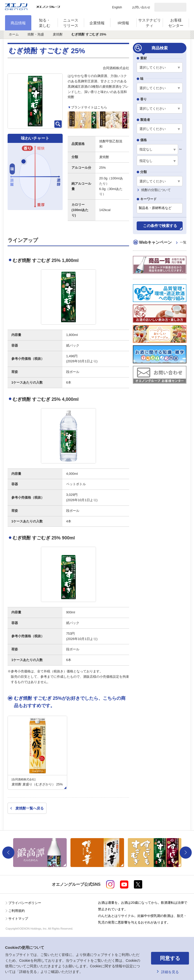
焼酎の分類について (156, 190)
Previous (8, 853)
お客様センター (176, 23)
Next (186, 853)
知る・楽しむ (45, 23)
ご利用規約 (17, 911)
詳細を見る (170, 972)
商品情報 (18, 23)
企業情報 (97, 23)
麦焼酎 (58, 34)
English (117, 7)
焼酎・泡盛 (36, 34)
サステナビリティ (150, 23)
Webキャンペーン (163, 243)
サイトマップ (18, 919)
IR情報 (123, 23)
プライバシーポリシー (25, 903)
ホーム (14, 34)
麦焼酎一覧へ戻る (30, 808)
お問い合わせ (141, 7)
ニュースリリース (71, 23)
